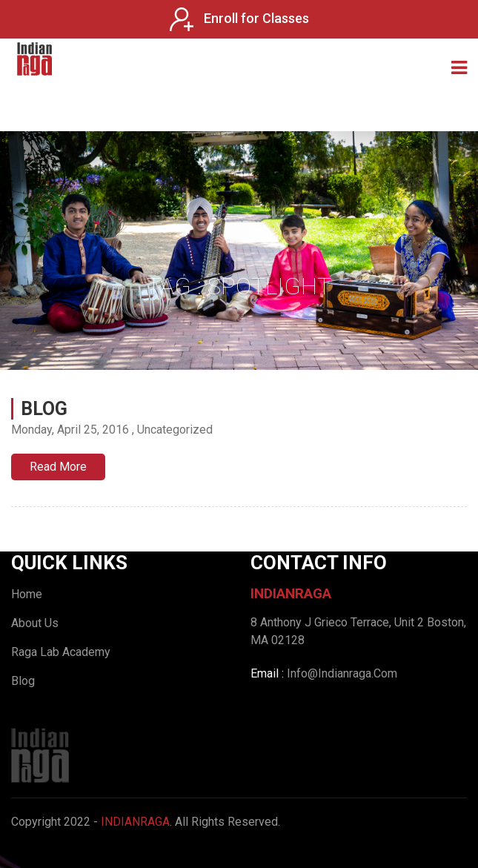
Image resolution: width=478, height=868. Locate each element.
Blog (44, 409)
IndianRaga (135, 822)
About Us (35, 623)
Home (27, 594)
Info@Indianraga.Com (342, 673)
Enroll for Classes (239, 19)
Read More (58, 467)
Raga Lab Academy (61, 652)
